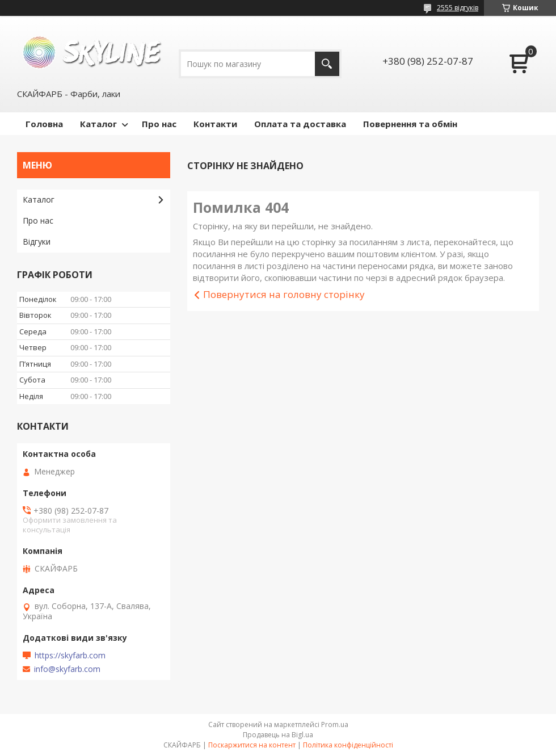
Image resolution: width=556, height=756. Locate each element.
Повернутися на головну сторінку (284, 294)
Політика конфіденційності (348, 745)
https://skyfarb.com (70, 656)
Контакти (215, 124)
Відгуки (37, 241)
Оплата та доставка (300, 124)
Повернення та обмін (410, 124)
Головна (44, 124)
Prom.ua (335, 724)
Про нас (159, 124)
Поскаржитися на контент (252, 745)
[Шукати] (327, 64)
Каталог (98, 124)
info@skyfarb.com (67, 669)
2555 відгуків (458, 8)
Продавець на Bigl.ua (278, 735)
